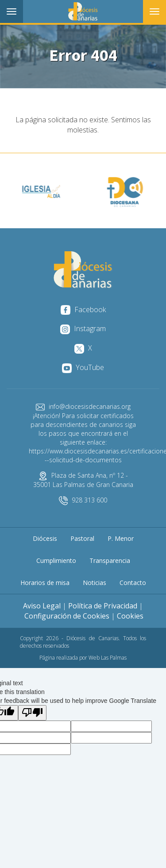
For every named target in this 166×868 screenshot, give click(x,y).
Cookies (130, 616)
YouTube (83, 367)
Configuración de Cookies (67, 616)
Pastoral (82, 538)
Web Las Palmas (108, 658)
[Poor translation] (32, 713)
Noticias (95, 583)
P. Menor (121, 538)
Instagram (83, 328)
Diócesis (45, 538)
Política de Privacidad (103, 606)
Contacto (133, 583)
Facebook (83, 309)
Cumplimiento (56, 560)
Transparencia (110, 560)
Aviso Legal (42, 606)
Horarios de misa (45, 583)
